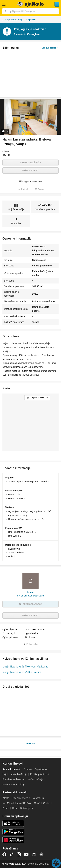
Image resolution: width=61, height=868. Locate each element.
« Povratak (30, 744)
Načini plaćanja (35, 779)
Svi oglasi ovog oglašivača (30, 596)
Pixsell (6, 808)
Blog (22, 784)
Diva (14, 808)
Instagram (19, 854)
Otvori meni (4, 4)
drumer (30, 592)
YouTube (26, 854)
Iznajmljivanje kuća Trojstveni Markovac (25, 667)
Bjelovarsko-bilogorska (17, 20)
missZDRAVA (24, 803)
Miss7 (37, 803)
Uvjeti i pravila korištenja (15, 774)
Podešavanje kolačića (13, 779)
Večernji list (39, 798)
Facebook (4, 854)
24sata (6, 798)
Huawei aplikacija (13, 840)
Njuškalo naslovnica (30, 4)
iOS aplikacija (13, 823)
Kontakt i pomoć (11, 769)
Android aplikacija (13, 832)
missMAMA (8, 803)
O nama (28, 769)
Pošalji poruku (30, 171)
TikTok (12, 854)
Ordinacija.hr (26, 808)
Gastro (47, 803)
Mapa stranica (10, 784)
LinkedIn (34, 854)
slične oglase (32, 34)
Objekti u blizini (38, 398)
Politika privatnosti (39, 774)
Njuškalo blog (41, 854)
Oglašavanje (41, 769)
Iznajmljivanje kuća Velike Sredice (22, 672)
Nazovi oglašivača (31, 163)
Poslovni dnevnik (21, 798)
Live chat (56, 863)
